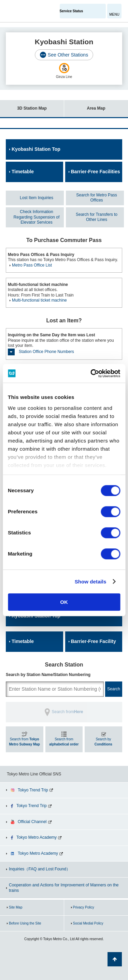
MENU (114, 14)
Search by (103, 742)
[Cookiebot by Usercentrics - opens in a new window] (91, 373)
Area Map (85, 105)
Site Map (16, 907)
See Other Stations (68, 55)
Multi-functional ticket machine (39, 300)
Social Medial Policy (88, 923)
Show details (91, 582)
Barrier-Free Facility (94, 641)
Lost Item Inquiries (37, 198)
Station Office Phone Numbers (46, 352)
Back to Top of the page (115, 959)
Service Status (72, 11)
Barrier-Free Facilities (96, 172)
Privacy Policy (84, 907)
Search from (25, 742)
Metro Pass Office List (32, 265)
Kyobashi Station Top (36, 149)
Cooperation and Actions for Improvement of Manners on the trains (64, 888)
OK (64, 602)
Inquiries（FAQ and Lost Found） (40, 869)
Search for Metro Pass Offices (96, 198)
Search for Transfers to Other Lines (97, 217)
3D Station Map (23, 105)
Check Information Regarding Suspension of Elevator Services (37, 217)
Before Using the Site (25, 923)
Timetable (23, 172)
